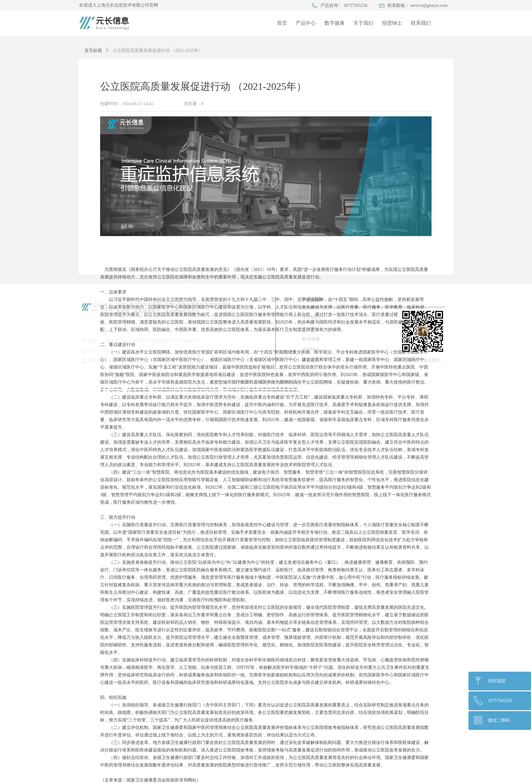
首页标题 (93, 51)
